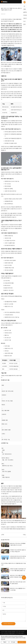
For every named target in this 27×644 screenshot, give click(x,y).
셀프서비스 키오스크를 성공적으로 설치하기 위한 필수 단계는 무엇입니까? (18, 577)
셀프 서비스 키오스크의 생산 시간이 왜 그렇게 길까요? (18, 583)
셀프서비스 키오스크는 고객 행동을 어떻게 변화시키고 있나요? (18, 544)
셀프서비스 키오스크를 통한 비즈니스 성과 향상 (18, 589)
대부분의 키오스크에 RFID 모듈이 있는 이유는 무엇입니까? (18, 551)
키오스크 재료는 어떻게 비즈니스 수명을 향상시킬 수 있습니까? (13, 564)
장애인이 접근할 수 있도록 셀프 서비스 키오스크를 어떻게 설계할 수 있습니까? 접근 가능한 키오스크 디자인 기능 (18, 570)
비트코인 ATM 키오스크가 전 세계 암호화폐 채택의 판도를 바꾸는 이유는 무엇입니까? (18, 557)
